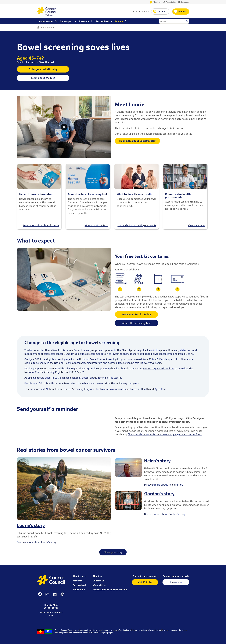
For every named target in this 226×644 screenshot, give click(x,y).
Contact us (98, 581)
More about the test (96, 225)
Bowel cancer (49, 27)
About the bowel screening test (88, 194)
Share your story (113, 552)
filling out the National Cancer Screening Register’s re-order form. (165, 434)
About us (155, 2)
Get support (66, 21)
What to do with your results (134, 194)
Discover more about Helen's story (164, 485)
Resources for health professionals (178, 195)
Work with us (99, 585)
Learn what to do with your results (137, 225)
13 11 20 (162, 11)
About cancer (80, 576)
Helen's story (157, 461)
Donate (182, 11)
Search (187, 22)
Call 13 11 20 (145, 582)
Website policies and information (110, 589)
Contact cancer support (145, 576)
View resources (197, 225)
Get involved (79, 585)
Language (184, 2)
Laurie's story (31, 525)
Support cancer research (176, 576)
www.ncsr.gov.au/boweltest (159, 368)
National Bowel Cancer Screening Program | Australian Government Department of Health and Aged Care (106, 389)
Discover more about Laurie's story (37, 542)
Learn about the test (43, 78)
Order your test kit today (43, 69)
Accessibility (169, 2)
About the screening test (137, 323)
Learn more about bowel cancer (41, 225)
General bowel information (36, 194)
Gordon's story (159, 494)
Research (77, 581)
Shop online (79, 589)
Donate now (176, 582)
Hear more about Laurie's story (137, 141)
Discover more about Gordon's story (165, 514)
